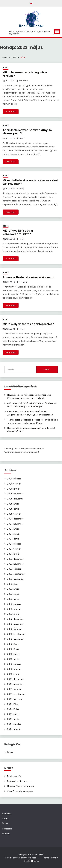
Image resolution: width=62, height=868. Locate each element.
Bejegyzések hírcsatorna (19, 781)
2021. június (13, 709)
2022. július (13, 644)
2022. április (13, 659)
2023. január (13, 614)
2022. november (15, 624)
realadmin (24, 81)
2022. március (14, 664)
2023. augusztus (15, 579)
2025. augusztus (15, 499)
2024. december (15, 519)
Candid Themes (31, 861)
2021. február (14, 729)
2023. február (14, 609)
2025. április (13, 509)
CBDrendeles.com (13, 452)
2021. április (13, 719)
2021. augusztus (15, 699)
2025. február (14, 514)
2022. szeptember (16, 634)
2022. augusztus (15, 639)
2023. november (15, 564)
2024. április (13, 539)
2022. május (13, 654)
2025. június (13, 504)
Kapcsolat (7, 829)
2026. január (13, 489)
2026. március (14, 479)
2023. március (14, 604)
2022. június (13, 649)
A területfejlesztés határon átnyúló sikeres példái (27, 132)
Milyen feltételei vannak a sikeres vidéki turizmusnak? (30, 182)
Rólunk (5, 819)
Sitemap (6, 834)
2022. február (14, 669)
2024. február (14, 549)
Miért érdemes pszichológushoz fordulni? (25, 74)
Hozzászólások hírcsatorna (20, 786)
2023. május (13, 594)
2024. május (13, 534)
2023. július (13, 584)
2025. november (15, 494)
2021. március (14, 724)
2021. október (14, 689)
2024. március (14, 544)
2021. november (15, 684)
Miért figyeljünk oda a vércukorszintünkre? (18, 232)
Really (22, 138)
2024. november (15, 524)
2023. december (15, 559)
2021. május (13, 714)
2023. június (13, 589)
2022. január (13, 674)
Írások (6, 68)
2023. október (14, 569)
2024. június (13, 529)
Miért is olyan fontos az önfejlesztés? (28, 324)
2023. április (13, 599)
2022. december (15, 619)
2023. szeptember (16, 574)
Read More (11, 111)
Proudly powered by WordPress (21, 858)
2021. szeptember (16, 694)
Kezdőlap (7, 814)
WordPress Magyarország (20, 791)
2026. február (14, 484)
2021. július (13, 704)
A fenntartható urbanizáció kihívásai (28, 277)
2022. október (14, 629)
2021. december (15, 679)
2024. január (13, 554)
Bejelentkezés (14, 776)
